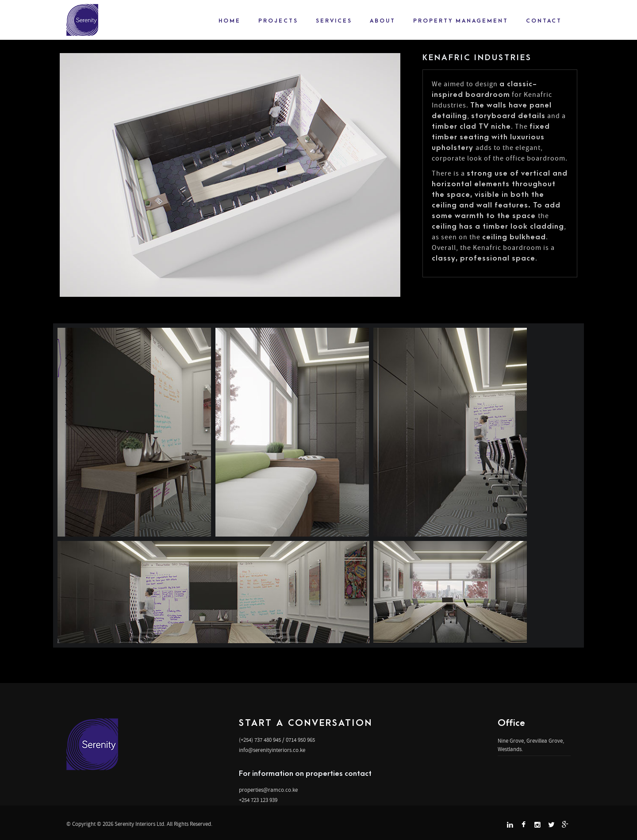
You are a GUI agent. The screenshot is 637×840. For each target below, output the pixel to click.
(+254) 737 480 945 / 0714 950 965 (277, 740)
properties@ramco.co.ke (268, 790)
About (383, 21)
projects (278, 21)
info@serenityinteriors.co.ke (272, 750)
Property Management (461, 21)
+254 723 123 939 (258, 800)
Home (230, 21)
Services (334, 21)
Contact (544, 21)
